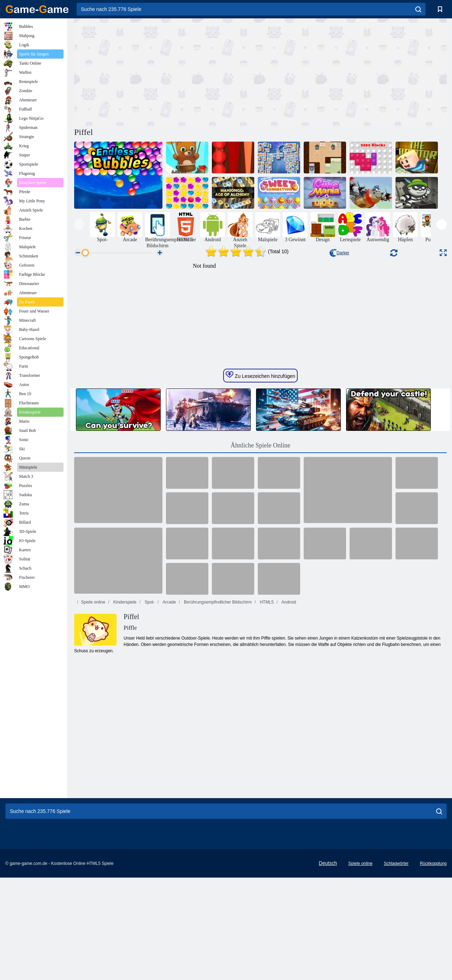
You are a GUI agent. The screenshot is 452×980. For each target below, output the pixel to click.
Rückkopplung (433, 966)
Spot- (149, 736)
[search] (418, 9)
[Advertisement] (167, 72)
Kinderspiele (124, 736)
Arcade (169, 736)
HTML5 (266, 736)
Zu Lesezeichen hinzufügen (260, 509)
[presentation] (79, 224)
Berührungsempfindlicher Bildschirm (217, 736)
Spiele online (93, 736)
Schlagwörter (396, 966)
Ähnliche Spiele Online (260, 579)
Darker (339, 253)
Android (288, 736)
